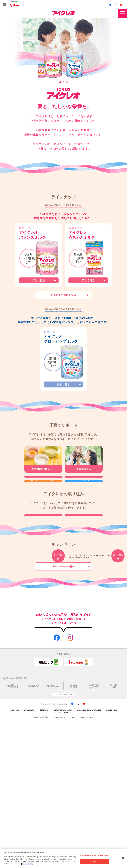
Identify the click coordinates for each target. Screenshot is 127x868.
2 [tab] (63, 79)
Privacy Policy (27, 864)
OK (95, 862)
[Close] (123, 858)
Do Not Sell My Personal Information (95, 855)
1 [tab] (60, 79)
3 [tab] (67, 79)
